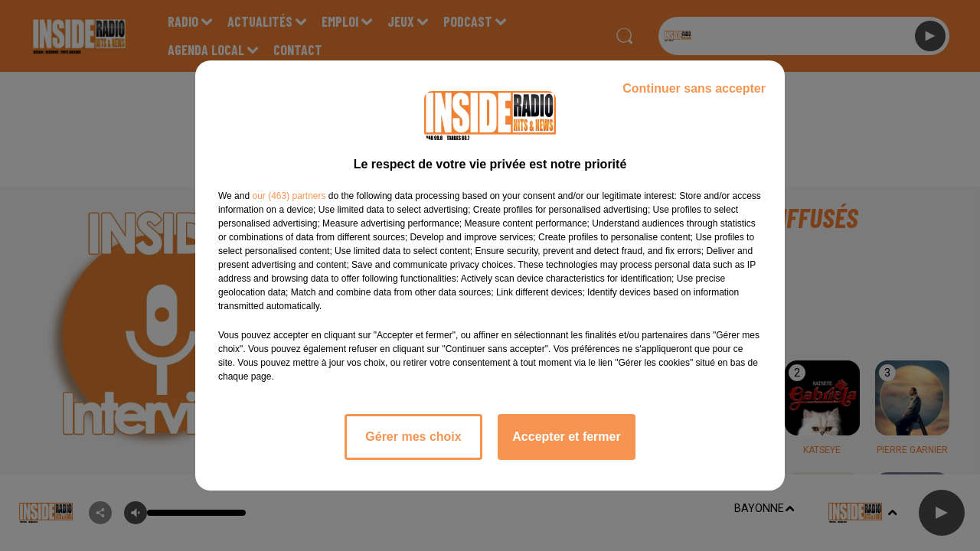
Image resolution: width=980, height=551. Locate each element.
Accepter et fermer (566, 437)
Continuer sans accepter (694, 88)
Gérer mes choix (413, 437)
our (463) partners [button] (289, 196)
